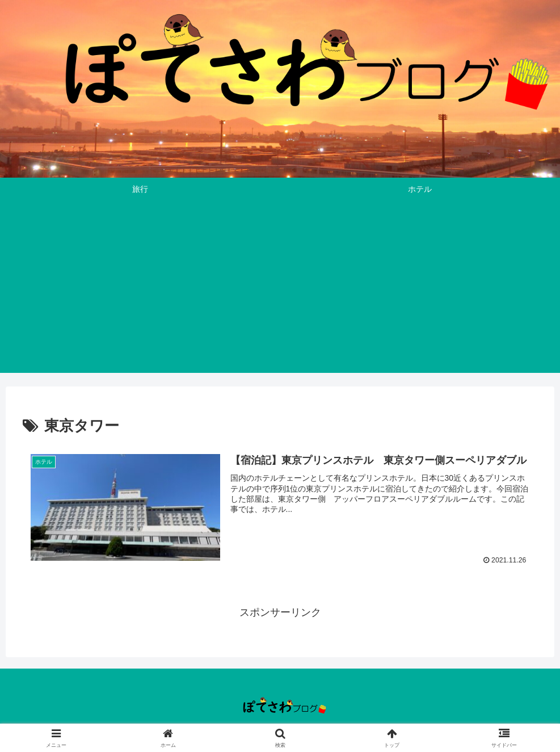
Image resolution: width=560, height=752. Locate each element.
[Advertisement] (280, 293)
